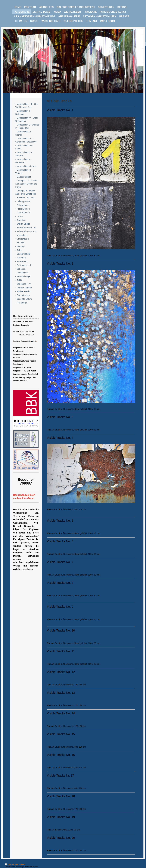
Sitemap (22, 864)
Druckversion (12, 864)
